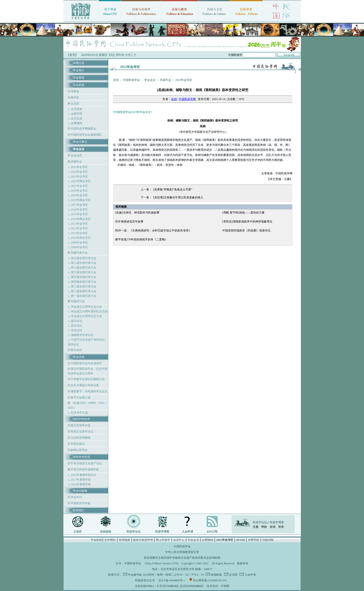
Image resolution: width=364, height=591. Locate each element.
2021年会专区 (79, 186)
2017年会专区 (79, 205)
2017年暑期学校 (81, 480)
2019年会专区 (79, 195)
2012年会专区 (79, 228)
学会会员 (193, 540)
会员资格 (77, 109)
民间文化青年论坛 (82, 432)
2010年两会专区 (81, 238)
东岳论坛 (77, 330)
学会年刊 (76, 497)
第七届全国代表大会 (84, 268)
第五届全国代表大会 (84, 277)
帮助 (264, 527)
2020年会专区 (79, 191)
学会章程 (79, 78)
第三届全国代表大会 (84, 286)
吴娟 (174, 99)
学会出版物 (80, 491)
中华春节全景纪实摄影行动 (87, 379)
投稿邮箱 (216, 575)
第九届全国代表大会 (84, 258)
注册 (256, 527)
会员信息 (77, 118)
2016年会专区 (79, 210)
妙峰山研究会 (79, 450)
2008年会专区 (79, 247)
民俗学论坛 (134, 532)
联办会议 (76, 350)
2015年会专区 (79, 214)
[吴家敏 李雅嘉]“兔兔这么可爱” (173, 189)
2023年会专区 (79, 176)
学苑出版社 (77, 444)
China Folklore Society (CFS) (162, 563)
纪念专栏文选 (79, 413)
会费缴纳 (77, 123)
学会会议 (150, 80)
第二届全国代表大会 (84, 291)
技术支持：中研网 (218, 586)
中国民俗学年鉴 (80, 503)
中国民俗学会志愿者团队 (86, 135)
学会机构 (79, 85)
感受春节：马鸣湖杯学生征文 (89, 391)
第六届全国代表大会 (84, 272)
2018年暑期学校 (81, 484)
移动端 (241, 540)
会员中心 (179, 540)
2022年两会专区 (81, 181)
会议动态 (76, 155)
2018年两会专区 (81, 200)
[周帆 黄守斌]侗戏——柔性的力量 (243, 213)
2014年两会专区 (81, 219)
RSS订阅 (212, 532)
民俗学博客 (162, 532)
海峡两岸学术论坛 (82, 335)
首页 (116, 80)
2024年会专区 (79, 172)
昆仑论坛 (77, 326)
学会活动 (79, 357)
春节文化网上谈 (80, 398)
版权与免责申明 (143, 540)
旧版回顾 (268, 540)
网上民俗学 (163, 540)
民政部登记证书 (145, 580)
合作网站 (110, 540)
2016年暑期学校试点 (84, 475)
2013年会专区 (79, 224)
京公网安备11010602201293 (210, 580)
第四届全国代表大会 (84, 282)
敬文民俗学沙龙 (80, 425)
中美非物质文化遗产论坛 (86, 463)
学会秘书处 (135, 575)
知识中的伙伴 (82, 419)
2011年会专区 (79, 233)
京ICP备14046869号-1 (172, 580)
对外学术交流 (82, 457)
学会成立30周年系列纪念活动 (89, 311)
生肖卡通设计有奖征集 (84, 385)
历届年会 (76, 162)
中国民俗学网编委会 (83, 129)
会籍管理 (77, 114)
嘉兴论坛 (77, 321)
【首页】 (72, 55)
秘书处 (75, 97)
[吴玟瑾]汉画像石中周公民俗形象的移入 (178, 197)
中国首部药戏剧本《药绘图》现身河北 (246, 231)
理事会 (75, 91)
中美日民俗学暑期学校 (85, 469)
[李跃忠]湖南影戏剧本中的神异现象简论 (247, 222)
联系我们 (79, 510)
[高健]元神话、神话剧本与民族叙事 (137, 213)
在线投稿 (106, 532)
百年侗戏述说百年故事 (129, 222)
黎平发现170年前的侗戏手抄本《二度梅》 (141, 239)
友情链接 (124, 540)
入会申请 (188, 532)
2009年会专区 (79, 243)
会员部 (75, 104)
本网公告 (79, 63)
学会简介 (79, 70)
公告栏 (78, 532)
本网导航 (254, 540)
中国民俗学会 (131, 80)
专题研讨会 (78, 301)
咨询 (273, 527)
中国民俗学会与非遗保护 (86, 363)
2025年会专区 (79, 167)
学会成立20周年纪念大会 (86, 307)
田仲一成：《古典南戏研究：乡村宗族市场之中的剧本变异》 (153, 231)
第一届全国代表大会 (84, 296)
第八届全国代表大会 (84, 263)
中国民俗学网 (187, 99)
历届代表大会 (79, 253)
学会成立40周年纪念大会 (86, 316)
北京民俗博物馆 (80, 438)
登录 (281, 527)
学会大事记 (80, 142)
